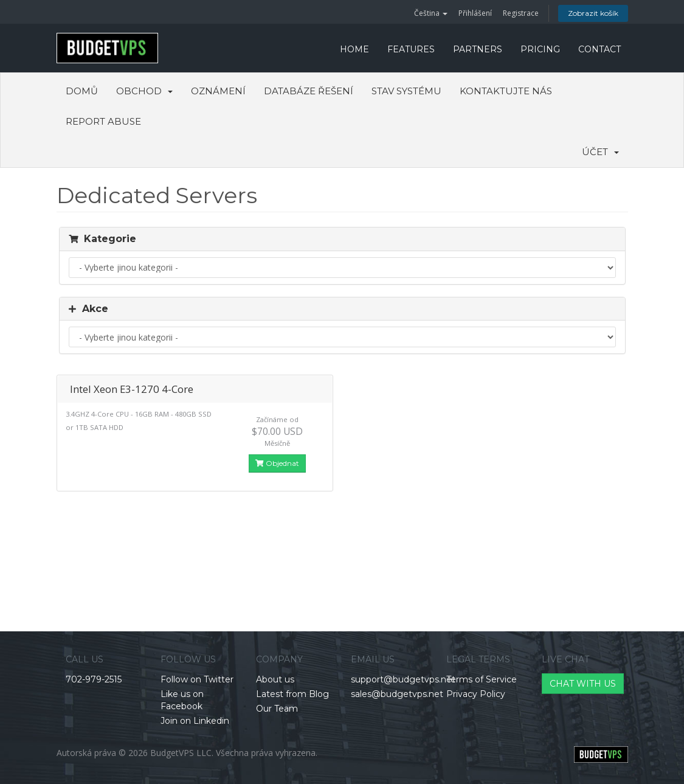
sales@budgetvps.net (397, 694)
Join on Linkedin (195, 721)
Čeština (431, 13)
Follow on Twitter (197, 679)
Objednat (277, 463)
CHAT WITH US (583, 684)
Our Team (277, 709)
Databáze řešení (309, 91)
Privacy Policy (476, 694)
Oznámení (218, 91)
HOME (354, 49)
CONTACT (599, 49)
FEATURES (411, 49)
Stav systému (406, 91)
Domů (82, 91)
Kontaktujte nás (506, 91)
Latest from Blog (292, 694)
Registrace (521, 13)
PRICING (540, 49)
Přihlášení (475, 13)
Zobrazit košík (593, 13)
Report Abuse (103, 121)
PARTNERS (478, 49)
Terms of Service (482, 679)
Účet (600, 152)
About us (275, 679)
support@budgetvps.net (403, 679)
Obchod (144, 91)
